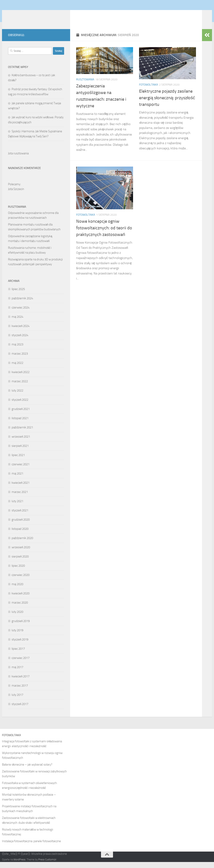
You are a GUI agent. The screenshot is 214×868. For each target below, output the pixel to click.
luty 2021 (17, 507)
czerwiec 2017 (21, 664)
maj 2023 (17, 350)
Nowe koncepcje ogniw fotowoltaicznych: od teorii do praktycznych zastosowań (104, 234)
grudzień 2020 (21, 526)
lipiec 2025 (18, 295)
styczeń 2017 (20, 710)
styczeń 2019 (20, 645)
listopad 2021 (20, 424)
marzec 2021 (20, 498)
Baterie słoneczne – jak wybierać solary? (27, 771)
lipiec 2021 (18, 461)
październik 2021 (22, 433)
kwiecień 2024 (21, 332)
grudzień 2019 (21, 627)
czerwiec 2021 (21, 470)
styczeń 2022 (20, 406)
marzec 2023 (20, 360)
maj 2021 (17, 480)
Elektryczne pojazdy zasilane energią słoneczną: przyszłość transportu (167, 104)
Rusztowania (85, 85)
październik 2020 (22, 544)
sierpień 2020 (20, 562)
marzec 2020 (20, 609)
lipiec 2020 (18, 572)
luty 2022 (17, 397)
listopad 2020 (20, 535)
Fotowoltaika (148, 91)
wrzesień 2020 (21, 553)
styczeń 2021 (20, 516)
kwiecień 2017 (21, 682)
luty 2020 (17, 618)
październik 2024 (22, 304)
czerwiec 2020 (21, 581)
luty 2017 (17, 701)
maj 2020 (17, 590)
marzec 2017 (20, 692)
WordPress (19, 865)
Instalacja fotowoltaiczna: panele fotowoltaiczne (31, 847)
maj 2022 (17, 369)
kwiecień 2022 (21, 378)
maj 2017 (17, 673)
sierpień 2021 (20, 452)
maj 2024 (17, 323)
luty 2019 (17, 636)
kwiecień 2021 (21, 489)
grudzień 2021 (21, 415)
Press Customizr (47, 865)
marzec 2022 (20, 387)
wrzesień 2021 (21, 443)
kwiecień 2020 (21, 599)
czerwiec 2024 (21, 314)
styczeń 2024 (20, 341)
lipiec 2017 (18, 655)
